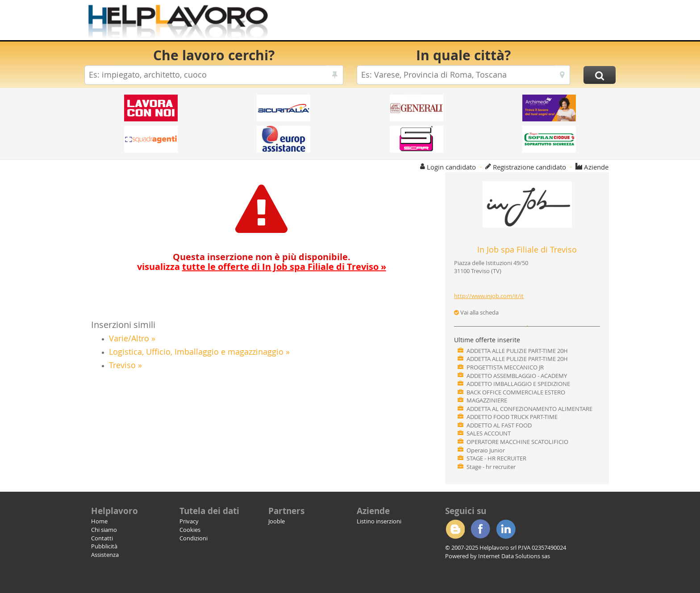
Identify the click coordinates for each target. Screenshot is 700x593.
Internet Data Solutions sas (514, 556)
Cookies (190, 530)
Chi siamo (104, 530)
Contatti (102, 538)
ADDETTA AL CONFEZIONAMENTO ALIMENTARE (529, 409)
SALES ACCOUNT (489, 433)
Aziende (596, 167)
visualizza (262, 267)
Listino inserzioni (379, 521)
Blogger (455, 529)
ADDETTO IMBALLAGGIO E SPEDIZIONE (518, 384)
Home (99, 521)
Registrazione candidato (529, 167)
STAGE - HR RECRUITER (496, 458)
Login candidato (451, 167)
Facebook (480, 529)
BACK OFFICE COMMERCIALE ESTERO (516, 392)
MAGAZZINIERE (487, 400)
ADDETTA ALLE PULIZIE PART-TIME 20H (517, 351)
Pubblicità (104, 546)
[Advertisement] (452, 22)
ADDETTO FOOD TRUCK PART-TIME (512, 417)
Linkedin (506, 529)
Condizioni (194, 538)
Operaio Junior (486, 450)
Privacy (189, 521)
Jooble (277, 521)
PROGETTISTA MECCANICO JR (505, 367)
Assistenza (105, 555)
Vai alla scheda (476, 312)
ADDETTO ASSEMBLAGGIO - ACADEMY (517, 376)
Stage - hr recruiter (491, 467)
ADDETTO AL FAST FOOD (499, 425)
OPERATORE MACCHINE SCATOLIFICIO (517, 442)
